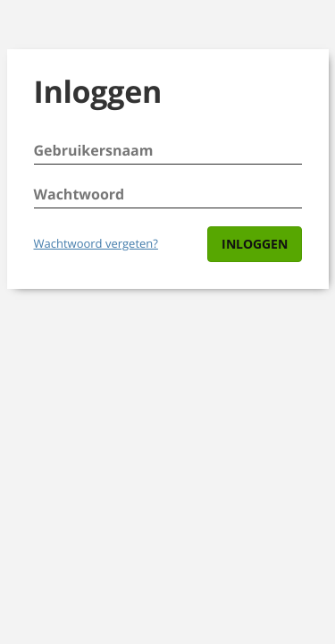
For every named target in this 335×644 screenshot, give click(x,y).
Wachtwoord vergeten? (96, 243)
